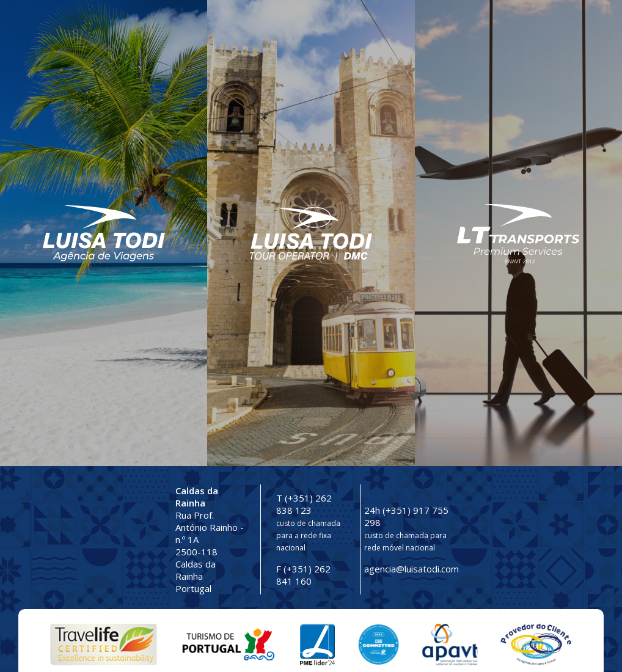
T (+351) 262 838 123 (304, 504)
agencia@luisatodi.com (412, 569)
